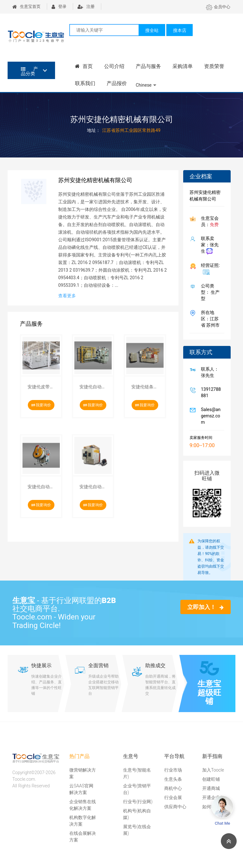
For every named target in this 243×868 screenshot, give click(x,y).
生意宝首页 (26, 6)
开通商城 (211, 788)
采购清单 (183, 66)
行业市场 (173, 770)
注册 (86, 6)
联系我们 (85, 83)
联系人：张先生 (209, 372)
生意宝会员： (209, 221)
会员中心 (218, 7)
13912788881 (210, 392)
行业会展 (173, 797)
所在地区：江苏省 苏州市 (209, 319)
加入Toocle (213, 770)
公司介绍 (114, 66)
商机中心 (173, 788)
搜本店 (180, 30)
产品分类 (29, 71)
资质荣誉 (214, 66)
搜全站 (152, 30)
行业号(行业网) (138, 802)
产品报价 (117, 83)
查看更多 (67, 296)
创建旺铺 (211, 779)
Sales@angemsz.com (209, 416)
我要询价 (41, 405)
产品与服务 (148, 66)
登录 (59, 6)
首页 (84, 66)
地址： (94, 130)
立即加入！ (206, 607)
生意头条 (173, 779)
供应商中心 (175, 807)
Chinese (144, 85)
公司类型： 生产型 (209, 292)
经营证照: (209, 269)
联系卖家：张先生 (209, 245)
